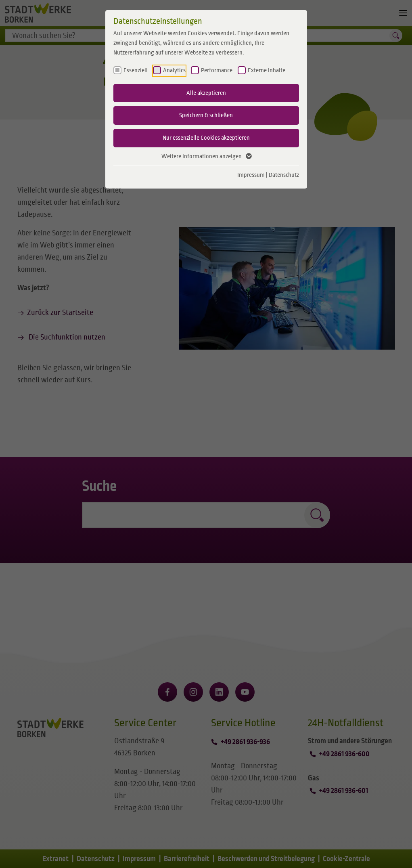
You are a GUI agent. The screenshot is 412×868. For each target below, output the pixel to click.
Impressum (251, 175)
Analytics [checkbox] (174, 70)
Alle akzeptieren (206, 93)
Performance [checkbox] (217, 70)
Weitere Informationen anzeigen (206, 157)
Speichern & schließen (206, 115)
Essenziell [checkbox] (136, 70)
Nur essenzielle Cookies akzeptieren (206, 138)
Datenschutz (284, 175)
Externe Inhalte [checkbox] (267, 70)
